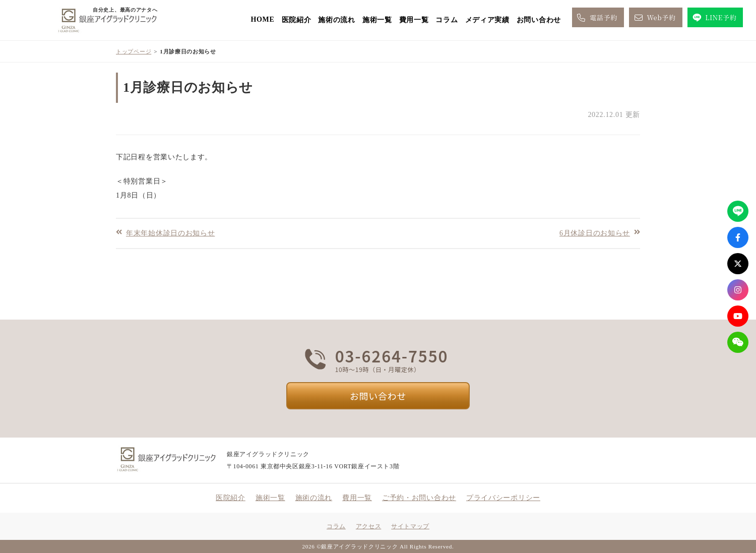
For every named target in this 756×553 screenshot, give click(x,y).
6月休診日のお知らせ (595, 233)
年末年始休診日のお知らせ (170, 233)
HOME (262, 19)
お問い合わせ (539, 20)
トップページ (134, 51)
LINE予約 (714, 18)
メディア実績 (487, 20)
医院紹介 (297, 20)
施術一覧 (377, 20)
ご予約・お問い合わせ (419, 498)
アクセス (368, 526)
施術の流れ (337, 20)
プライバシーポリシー (503, 498)
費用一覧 (414, 20)
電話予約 (596, 18)
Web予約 (654, 18)
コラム (447, 20)
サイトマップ (410, 526)
